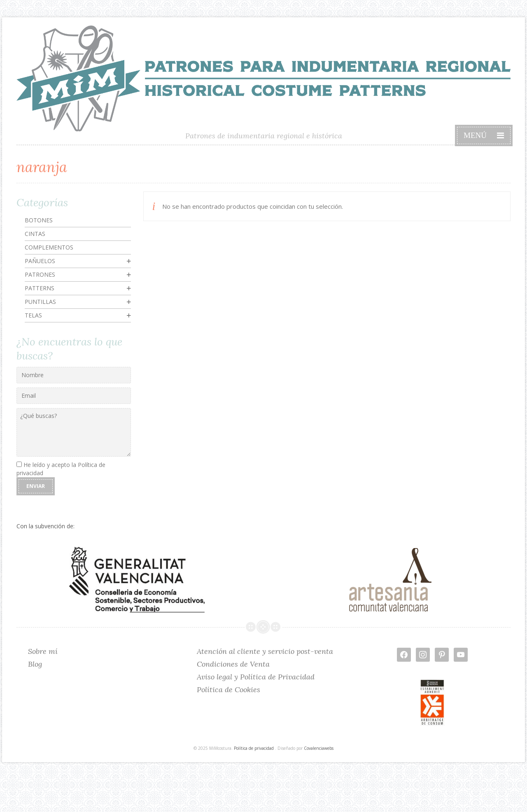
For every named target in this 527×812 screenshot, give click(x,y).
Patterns (40, 288)
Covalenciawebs (319, 748)
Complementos (49, 247)
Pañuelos (40, 261)
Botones (39, 220)
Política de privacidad (254, 748)
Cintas (35, 234)
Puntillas (40, 302)
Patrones (40, 274)
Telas (33, 315)
